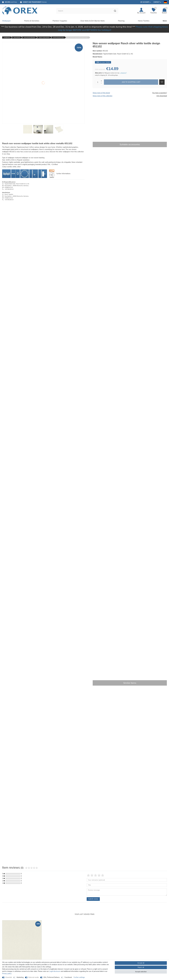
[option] (22, 948)
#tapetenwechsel (58, 38)
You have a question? (160, 93)
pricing (35, 2)
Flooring (121, 21)
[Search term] (84, 11)
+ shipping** (123, 73)
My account (145, 2)
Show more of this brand (101, 93)
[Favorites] (154, 11)
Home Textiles (144, 21)
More (165, 21)
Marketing (20, 977)
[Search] (115, 11)
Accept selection (141, 972)
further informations (63, 174)
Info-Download (162, 96)
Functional (68, 977)
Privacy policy (7, 974)
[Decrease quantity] (101, 83)
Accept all (141, 963)
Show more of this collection (102, 96)
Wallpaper (6, 21)
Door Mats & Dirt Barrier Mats (93, 21)
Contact (156, 2)
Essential (9, 977)
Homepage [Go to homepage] (7, 38)
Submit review (93, 899)
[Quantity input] (98, 82)
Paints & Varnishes (32, 21)
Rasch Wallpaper (44, 38)
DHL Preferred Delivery (52, 977)
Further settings (79, 977)
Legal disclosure (55, 971)
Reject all (141, 967)
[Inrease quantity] (101, 81)
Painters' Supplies (60, 21)
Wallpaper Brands (29, 38)
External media (34, 977)
